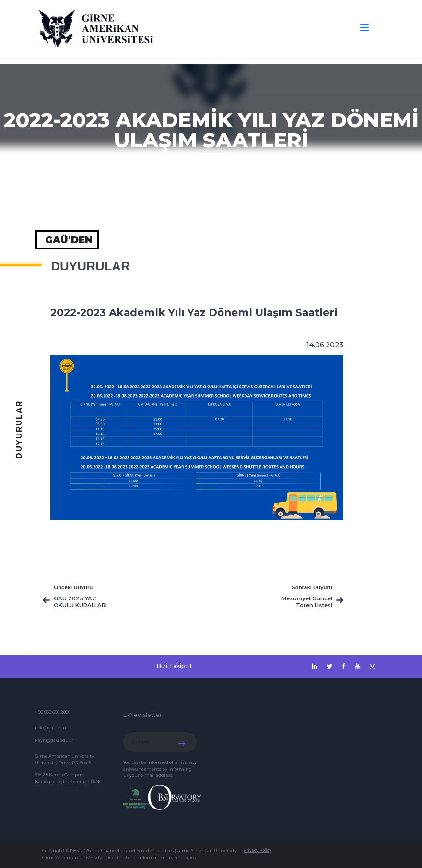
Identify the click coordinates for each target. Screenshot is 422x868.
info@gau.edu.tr (53, 728)
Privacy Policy (258, 850)
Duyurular (90, 266)
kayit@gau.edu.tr (54, 740)
